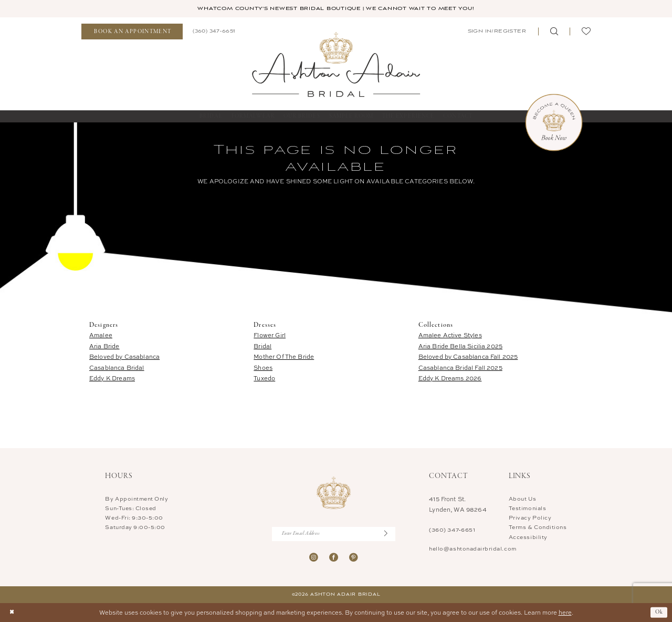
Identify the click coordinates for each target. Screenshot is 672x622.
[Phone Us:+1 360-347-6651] (214, 32)
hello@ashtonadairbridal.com (472, 548)
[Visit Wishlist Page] (586, 32)
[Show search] (554, 32)
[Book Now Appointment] (554, 122)
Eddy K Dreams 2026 (450, 378)
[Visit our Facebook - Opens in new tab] (334, 558)
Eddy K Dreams (112, 378)
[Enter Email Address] (334, 534)
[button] (496, 32)
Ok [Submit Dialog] (659, 612)
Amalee (101, 335)
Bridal (262, 346)
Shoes (263, 367)
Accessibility (528, 537)
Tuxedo (264, 378)
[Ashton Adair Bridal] (336, 64)
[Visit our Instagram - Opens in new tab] (314, 558)
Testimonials (527, 508)
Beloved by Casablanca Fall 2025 (468, 356)
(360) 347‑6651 (452, 530)
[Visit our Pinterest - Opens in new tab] (354, 558)
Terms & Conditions (538, 527)
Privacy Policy (530, 517)
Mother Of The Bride (284, 356)
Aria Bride (104, 346)
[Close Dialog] (12, 613)
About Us (522, 499)
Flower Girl (270, 335)
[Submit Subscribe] (390, 534)
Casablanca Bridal (117, 367)
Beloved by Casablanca (124, 356)
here (565, 612)
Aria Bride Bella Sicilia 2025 (460, 346)
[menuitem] (132, 32)
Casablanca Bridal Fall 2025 (460, 367)
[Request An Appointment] (132, 32)
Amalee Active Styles (450, 335)
